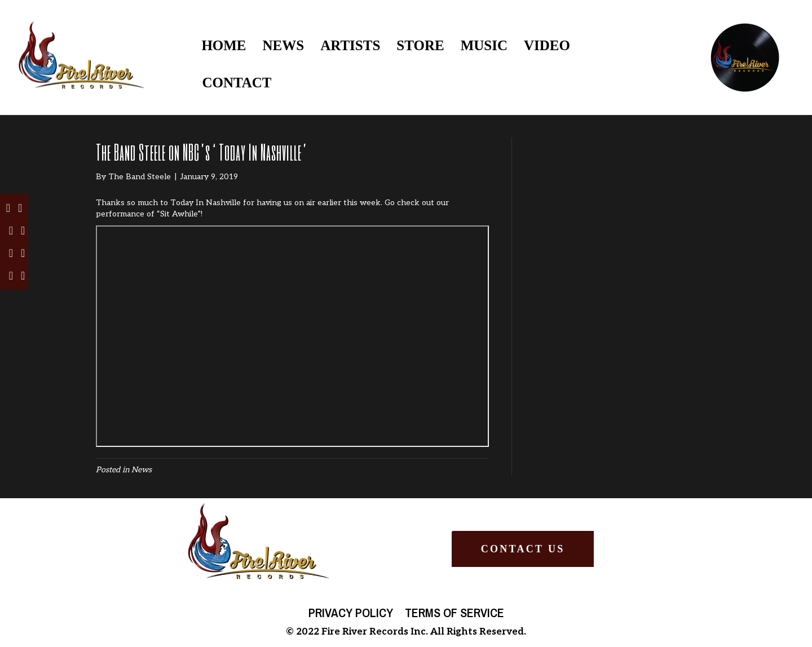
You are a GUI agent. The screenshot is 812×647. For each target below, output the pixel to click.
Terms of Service (454, 613)
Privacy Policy (351, 613)
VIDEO (547, 45)
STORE (420, 45)
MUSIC (484, 45)
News (142, 470)
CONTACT (237, 83)
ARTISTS (350, 45)
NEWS (284, 45)
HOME (224, 45)
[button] (523, 549)
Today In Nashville (206, 203)
